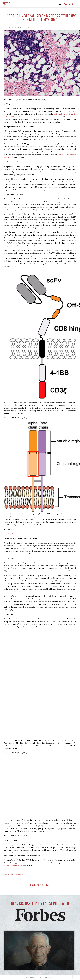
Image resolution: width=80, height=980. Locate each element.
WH (7, 4)
